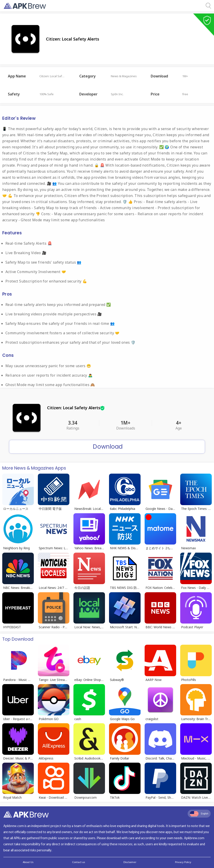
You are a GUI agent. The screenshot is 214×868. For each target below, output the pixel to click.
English (199, 814)
